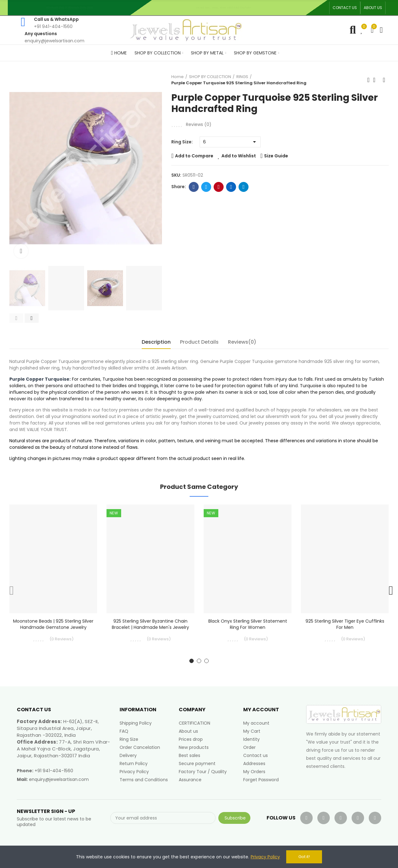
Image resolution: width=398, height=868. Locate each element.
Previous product (368, 80)
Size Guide (276, 156)
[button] (345, 8)
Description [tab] (156, 342)
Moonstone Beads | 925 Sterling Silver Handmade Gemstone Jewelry (53, 624)
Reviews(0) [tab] (242, 342)
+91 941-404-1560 (54, 771)
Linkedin (231, 187)
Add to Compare (194, 156)
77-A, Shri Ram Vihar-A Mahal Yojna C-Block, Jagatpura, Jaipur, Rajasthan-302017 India (64, 749)
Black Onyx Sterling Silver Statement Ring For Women (248, 624)
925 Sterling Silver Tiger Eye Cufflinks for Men (345, 624)
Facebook (194, 187)
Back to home (376, 80)
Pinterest (219, 187)
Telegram (244, 187)
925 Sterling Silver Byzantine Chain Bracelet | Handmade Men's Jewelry (150, 624)
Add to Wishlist (239, 156)
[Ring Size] (230, 142)
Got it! (304, 857)
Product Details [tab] (199, 342)
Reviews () (199, 124)
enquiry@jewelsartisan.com (59, 779)
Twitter (206, 187)
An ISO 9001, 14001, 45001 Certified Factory (226, 8)
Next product (384, 80)
